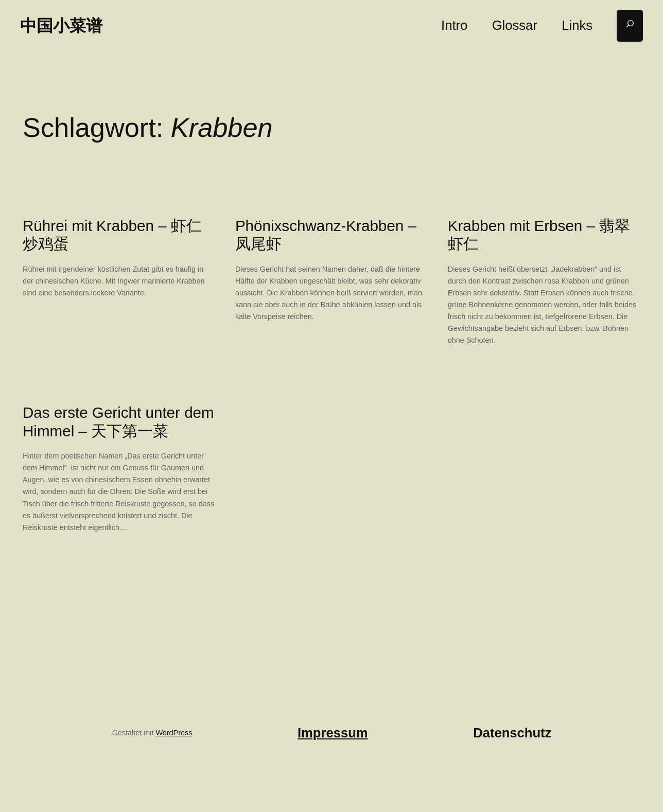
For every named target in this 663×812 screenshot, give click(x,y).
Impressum (333, 733)
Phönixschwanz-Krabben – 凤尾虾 (326, 235)
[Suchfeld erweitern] (630, 26)
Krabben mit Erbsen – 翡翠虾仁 (539, 235)
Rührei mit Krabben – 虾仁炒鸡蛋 (112, 235)
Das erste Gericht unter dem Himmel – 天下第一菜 (118, 422)
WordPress (174, 733)
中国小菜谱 (61, 25)
